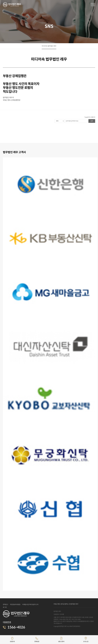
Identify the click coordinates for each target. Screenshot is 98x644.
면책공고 (5, 604)
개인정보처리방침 (15, 604)
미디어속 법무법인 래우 (49, 46)
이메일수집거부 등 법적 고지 (30, 604)
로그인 (5, 607)
